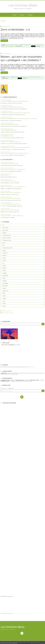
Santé (4, 293)
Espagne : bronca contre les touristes (10, 210)
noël (35, 77)
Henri (2, 107)
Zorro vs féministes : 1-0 (15, 30)
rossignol (11, 46)
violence (37, 45)
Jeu (3, 263)
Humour (4, 260)
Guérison (5, 255)
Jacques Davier (4, 124)
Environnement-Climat (8, 248)
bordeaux (3, 46)
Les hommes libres (22, 5)
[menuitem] (14, 15)
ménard (30, 45)
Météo (4, 271)
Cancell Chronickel (7, 235)
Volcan (4, 306)
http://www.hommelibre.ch (7, 613)
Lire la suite (4, 41)
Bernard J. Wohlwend (6, 119)
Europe (4, 250)
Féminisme (5, 253)
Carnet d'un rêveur (7, 238)
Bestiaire (5, 233)
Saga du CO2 (6, 291)
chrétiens (31, 77)
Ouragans (5, 273)
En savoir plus (15, 643)
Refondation (5, 286)
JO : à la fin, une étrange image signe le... (11, 204)
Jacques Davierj (5, 101)
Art (3, 225)
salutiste (27, 77)
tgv (23, 45)
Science (4, 296)
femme (33, 45)
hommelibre (4, 130)
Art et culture (6, 228)
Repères (4, 288)
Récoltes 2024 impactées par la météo (10, 198)
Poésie (4, 278)
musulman (22, 77)
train (40, 45)
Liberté (4, 266)
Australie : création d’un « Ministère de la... (11, 192)
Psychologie (5, 283)
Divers (4, 243)
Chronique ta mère (7, 240)
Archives (22, 15)
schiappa (7, 46)
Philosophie (5, 276)
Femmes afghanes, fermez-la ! (13, 142)
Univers (4, 303)
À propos (30, 15)
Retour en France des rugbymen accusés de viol (17, 113)
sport (4, 301)
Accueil (14, 15)
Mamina (4, 268)
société (4, 298)
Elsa (4, 245)
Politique (5, 281)
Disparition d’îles (14, 124)
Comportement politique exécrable (19, 101)
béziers (26, 45)
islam (18, 77)
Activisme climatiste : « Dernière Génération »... (12, 216)
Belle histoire (6, 230)
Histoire (4, 258)
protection (38, 77)
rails (42, 45)
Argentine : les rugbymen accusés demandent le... (18, 147)
